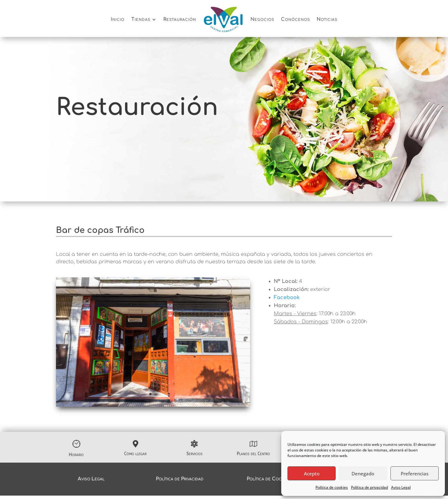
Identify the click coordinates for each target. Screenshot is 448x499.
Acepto (312, 474)
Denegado (363, 474)
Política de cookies (332, 487)
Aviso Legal (401, 487)
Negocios (262, 19)
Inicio (118, 19)
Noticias (327, 19)
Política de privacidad (369, 487)
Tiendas (141, 19)
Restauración (180, 19)
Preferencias (415, 474)
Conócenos (295, 19)
